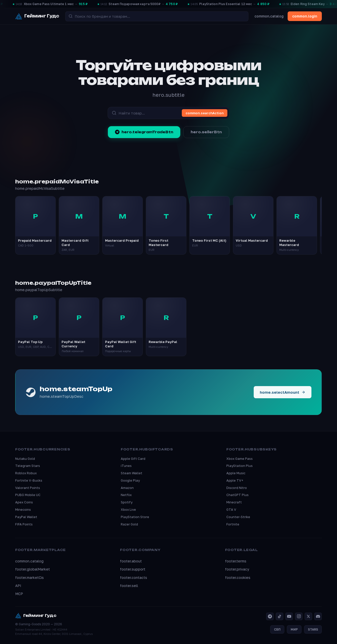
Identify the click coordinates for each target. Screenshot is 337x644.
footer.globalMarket (33, 569)
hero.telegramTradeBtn (144, 132)
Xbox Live (128, 509)
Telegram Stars (28, 466)
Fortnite (233, 524)
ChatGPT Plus (237, 495)
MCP (19, 594)
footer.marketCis (29, 577)
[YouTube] (289, 616)
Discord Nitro (237, 488)
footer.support (133, 569)
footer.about (131, 561)
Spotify (127, 502)
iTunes (126, 466)
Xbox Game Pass (240, 459)
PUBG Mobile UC (28, 495)
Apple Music (236, 473)
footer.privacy (237, 569)
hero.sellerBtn (206, 132)
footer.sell (129, 586)
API (18, 586)
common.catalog (269, 16)
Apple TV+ (235, 480)
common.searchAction (205, 113)
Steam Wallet (132, 473)
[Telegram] (270, 616)
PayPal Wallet (26, 517)
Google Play (130, 480)
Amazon (127, 488)
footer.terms (236, 561)
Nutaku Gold (25, 459)
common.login (305, 16)
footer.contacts (134, 577)
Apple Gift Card (133, 459)
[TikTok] (280, 616)
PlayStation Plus (240, 466)
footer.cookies (238, 577)
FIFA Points (24, 524)
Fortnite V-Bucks (29, 480)
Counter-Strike (238, 517)
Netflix (126, 495)
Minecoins (23, 509)
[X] (308, 616)
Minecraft (234, 502)
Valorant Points (28, 488)
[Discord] (318, 616)
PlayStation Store (135, 517)
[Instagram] (299, 616)
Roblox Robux (26, 473)
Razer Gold (129, 524)
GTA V (231, 509)
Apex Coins (24, 502)
